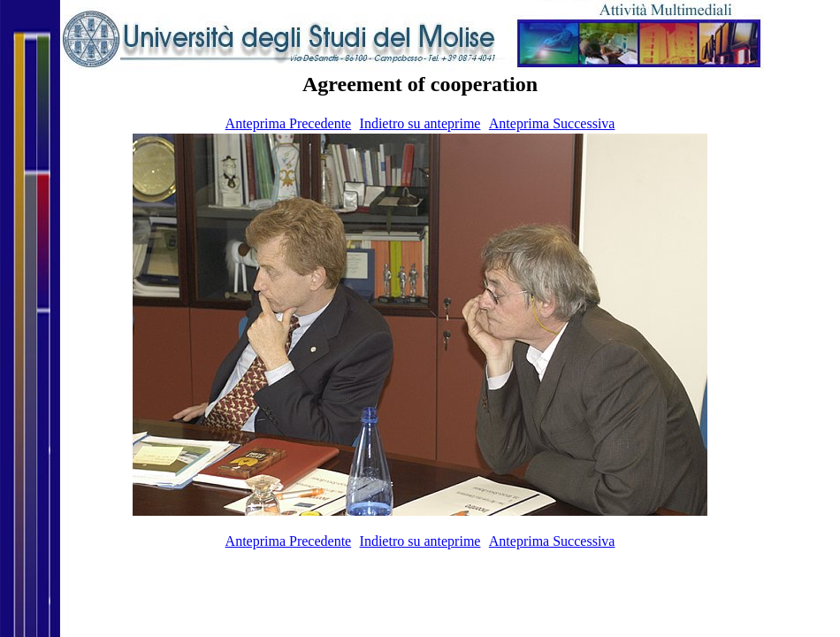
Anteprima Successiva (552, 123)
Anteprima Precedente (289, 123)
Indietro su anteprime (420, 123)
